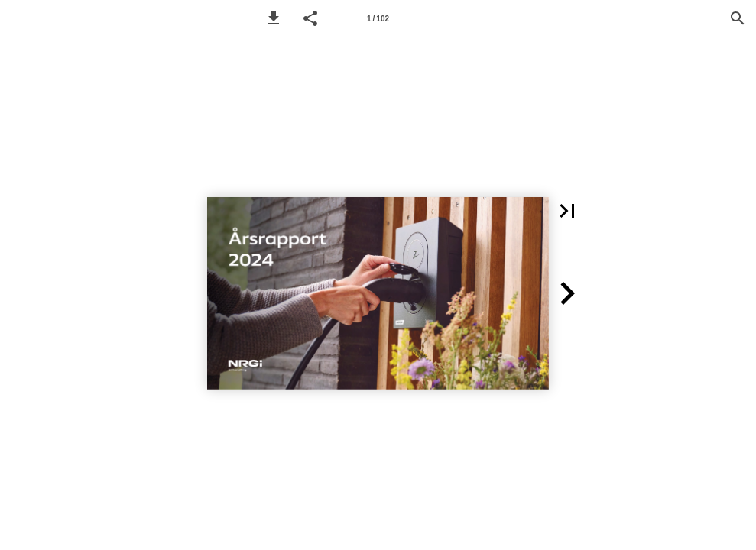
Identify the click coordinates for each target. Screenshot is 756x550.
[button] (274, 18)
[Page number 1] (378, 18)
